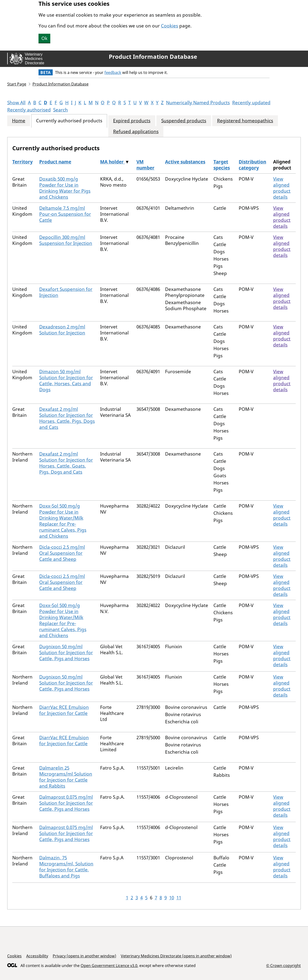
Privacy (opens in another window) (84, 956)
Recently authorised (29, 110)
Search (61, 110)
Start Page (17, 84)
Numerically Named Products (198, 103)
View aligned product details (282, 188)
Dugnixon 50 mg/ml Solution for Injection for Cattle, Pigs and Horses (66, 653)
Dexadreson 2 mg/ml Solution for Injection (62, 330)
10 (172, 898)
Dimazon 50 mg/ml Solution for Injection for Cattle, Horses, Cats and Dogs (66, 381)
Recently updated (251, 103)
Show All (16, 103)
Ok (44, 38)
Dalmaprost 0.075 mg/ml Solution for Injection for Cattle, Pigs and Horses (66, 803)
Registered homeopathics (245, 121)
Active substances (185, 162)
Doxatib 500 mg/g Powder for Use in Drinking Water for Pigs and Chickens (65, 188)
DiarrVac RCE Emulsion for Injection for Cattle (64, 710)
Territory (22, 162)
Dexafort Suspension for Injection (66, 292)
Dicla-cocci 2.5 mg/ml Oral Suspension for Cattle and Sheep (62, 553)
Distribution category (252, 165)
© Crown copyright (283, 965)
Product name (55, 162)
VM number (145, 165)
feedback (113, 72)
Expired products (132, 121)
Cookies (170, 26)
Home (19, 121)
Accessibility (37, 956)
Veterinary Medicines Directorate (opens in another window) (176, 956)
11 (179, 898)
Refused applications (136, 132)
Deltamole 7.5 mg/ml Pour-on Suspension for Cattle (65, 214)
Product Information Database (153, 57)
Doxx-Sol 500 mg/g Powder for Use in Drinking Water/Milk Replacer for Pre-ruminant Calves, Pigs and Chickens (63, 521)
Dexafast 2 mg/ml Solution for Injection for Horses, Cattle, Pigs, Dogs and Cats (67, 418)
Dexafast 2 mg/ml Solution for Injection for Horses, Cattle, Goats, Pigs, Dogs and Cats (66, 463)
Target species (222, 165)
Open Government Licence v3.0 (109, 966)
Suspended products (184, 121)
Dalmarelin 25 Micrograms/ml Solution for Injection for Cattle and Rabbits (66, 777)
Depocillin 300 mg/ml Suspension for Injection (66, 240)
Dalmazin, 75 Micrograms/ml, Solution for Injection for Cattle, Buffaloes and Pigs (66, 867)
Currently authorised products (69, 121)
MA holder (112, 162)
